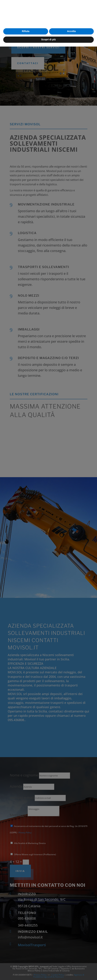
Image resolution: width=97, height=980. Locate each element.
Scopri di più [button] (48, 973)
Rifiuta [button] (26, 965)
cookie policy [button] (83, 949)
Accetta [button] (71, 965)
